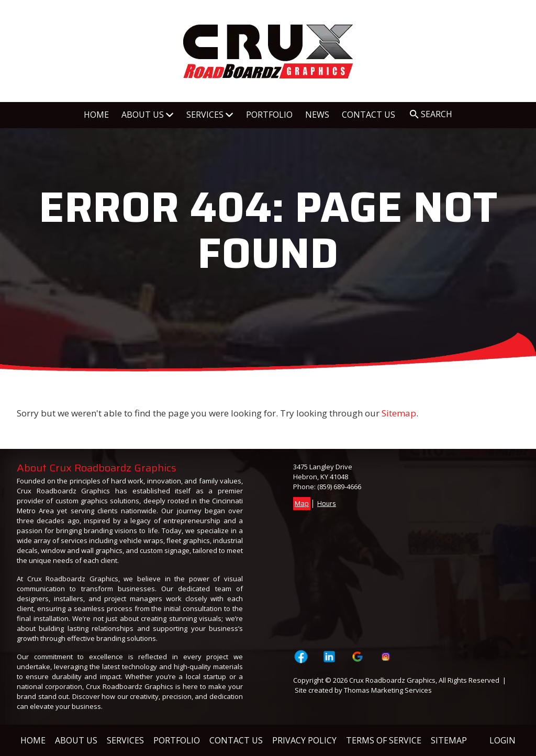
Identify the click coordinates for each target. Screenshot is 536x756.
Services (125, 740)
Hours (327, 504)
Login (502, 740)
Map (302, 504)
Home (33, 740)
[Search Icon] (431, 115)
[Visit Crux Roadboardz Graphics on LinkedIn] (329, 657)
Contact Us (236, 740)
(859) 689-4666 (339, 487)
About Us (76, 740)
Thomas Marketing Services (388, 690)
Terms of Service (384, 740)
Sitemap (399, 413)
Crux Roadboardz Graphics (392, 680)
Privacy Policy (304, 740)
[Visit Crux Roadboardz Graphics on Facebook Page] (301, 657)
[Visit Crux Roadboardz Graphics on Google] (358, 657)
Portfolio (177, 740)
